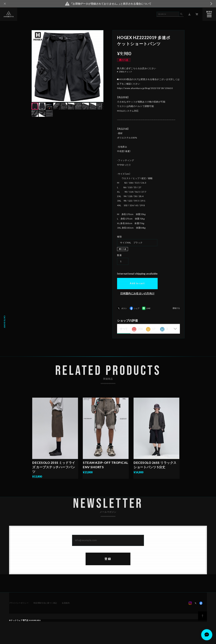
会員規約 (66, 603)
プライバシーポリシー (19, 603)
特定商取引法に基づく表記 (45, 603)
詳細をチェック (126, 72)
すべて (124, 329)
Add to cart (137, 283)
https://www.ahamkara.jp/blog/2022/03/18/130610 (145, 88)
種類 (119, 237)
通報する (176, 308)
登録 (108, 559)
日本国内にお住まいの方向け (137, 293)
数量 (119, 255)
